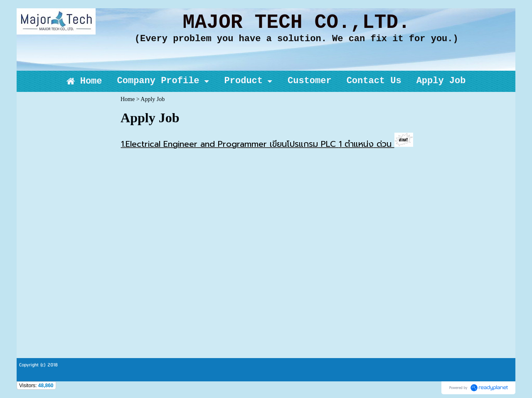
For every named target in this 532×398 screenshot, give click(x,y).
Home (128, 99)
